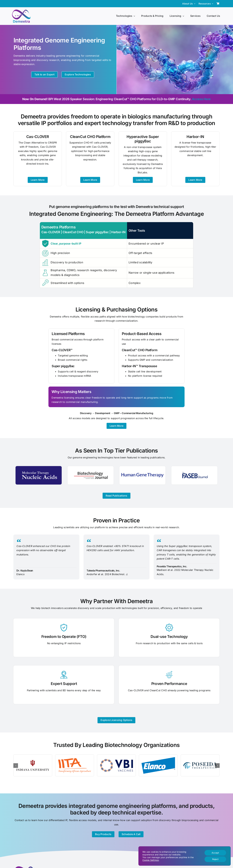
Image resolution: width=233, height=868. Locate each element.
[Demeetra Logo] (21, 11)
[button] (16, 766)
